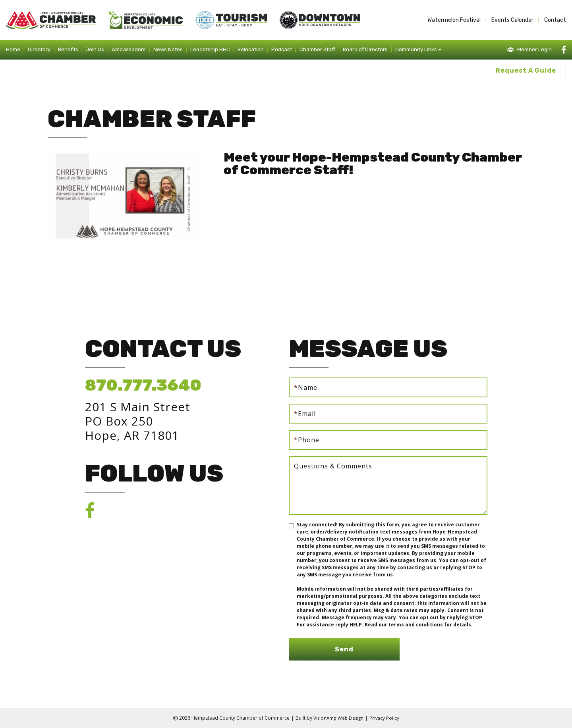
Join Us (95, 49)
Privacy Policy (385, 718)
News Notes (168, 49)
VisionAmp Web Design (338, 718)
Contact (555, 20)
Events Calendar (512, 20)
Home (13, 49)
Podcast (282, 49)
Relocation (251, 49)
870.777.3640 (143, 385)
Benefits (68, 49)
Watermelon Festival (454, 20)
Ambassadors (129, 49)
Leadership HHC (210, 49)
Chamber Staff (317, 49)
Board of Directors (365, 49)
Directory (39, 49)
